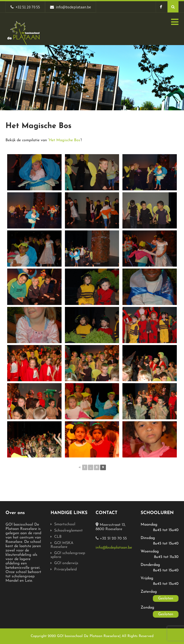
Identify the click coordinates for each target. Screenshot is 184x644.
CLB (58, 537)
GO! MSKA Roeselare (62, 545)
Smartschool (65, 524)
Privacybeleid (65, 569)
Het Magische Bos (65, 140)
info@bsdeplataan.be (114, 548)
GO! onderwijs (66, 563)
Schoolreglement (68, 531)
